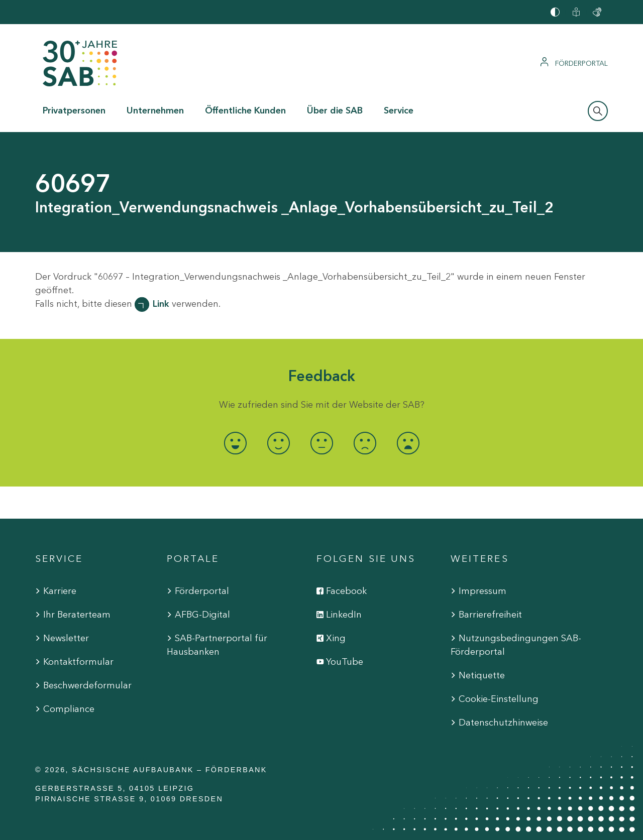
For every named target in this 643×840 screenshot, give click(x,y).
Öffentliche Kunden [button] (245, 110)
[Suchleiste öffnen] (598, 111)
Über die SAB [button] (335, 110)
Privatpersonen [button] (74, 110)
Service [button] (399, 110)
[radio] (235, 443)
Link (161, 304)
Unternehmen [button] (155, 110)
